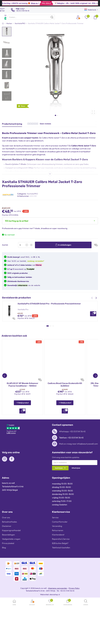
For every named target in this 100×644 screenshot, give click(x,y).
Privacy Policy (74, 630)
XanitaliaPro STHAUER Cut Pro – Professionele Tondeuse (45, 347)
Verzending (57, 568)
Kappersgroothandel (11, 573)
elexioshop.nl (55, 637)
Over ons (6, 560)
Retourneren (58, 573)
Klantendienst (58, 577)
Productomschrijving (12, 124)
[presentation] (31, 17)
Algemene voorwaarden (58, 630)
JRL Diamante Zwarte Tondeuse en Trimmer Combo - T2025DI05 (22, 427)
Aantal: (5, 245)
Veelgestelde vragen (11, 581)
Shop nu (43, 3)
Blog (4, 590)
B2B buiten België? (60, 585)
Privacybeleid (8, 585)
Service (55, 560)
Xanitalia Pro (23, 309)
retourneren (22, 285)
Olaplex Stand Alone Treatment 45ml (65, 425)
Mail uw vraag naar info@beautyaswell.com (78, 486)
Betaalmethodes (9, 564)
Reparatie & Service (61, 581)
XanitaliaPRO (32, 194)
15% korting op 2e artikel (17, 221)
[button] (55, 115)
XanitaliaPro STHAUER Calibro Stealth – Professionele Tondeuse (49, 325)
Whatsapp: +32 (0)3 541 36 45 (72, 474)
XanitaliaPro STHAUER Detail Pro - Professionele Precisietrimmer (49, 304)
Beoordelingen (8, 577)
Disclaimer (7, 568)
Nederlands (90, 10)
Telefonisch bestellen (61, 590)
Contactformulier (60, 564)
